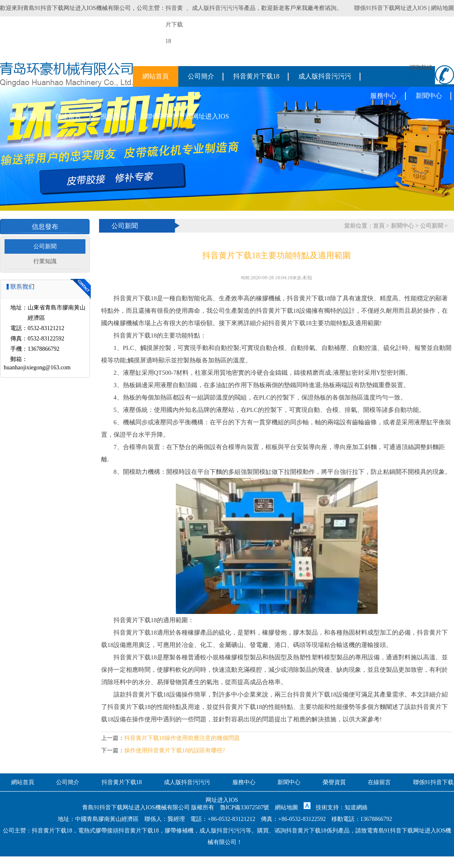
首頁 (379, 226)
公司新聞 (45, 246)
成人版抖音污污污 (215, 8)
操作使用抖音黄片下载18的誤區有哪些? (175, 750)
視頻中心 (113, 116)
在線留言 (68, 116)
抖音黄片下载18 (256, 76)
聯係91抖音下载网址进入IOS (391, 8)
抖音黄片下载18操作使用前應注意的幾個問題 (182, 738)
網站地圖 (442, 8)
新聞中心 (429, 96)
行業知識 (45, 261)
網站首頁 (156, 76)
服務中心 (383, 96)
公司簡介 (201, 76)
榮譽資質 (23, 116)
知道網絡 (356, 807)
